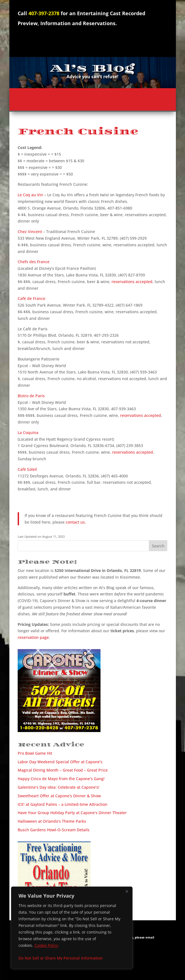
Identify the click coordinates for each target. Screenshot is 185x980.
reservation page (33, 637)
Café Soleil (27, 469)
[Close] (127, 891)
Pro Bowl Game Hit (35, 753)
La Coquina (28, 432)
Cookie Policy (46, 945)
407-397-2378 (44, 13)
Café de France (31, 298)
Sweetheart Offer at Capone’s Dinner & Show (59, 796)
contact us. (76, 522)
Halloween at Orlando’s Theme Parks (52, 821)
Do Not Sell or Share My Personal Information (61, 958)
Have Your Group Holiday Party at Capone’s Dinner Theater (72, 813)
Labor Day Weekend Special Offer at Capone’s (60, 762)
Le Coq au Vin (30, 195)
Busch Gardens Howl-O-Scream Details (54, 830)
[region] (72, 928)
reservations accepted (132, 282)
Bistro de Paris (31, 396)
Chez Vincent (30, 232)
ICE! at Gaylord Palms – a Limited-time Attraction (63, 804)
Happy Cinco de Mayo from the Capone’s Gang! (61, 779)
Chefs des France (34, 262)
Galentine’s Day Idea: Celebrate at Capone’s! (59, 787)
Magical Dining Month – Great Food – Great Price (63, 770)
